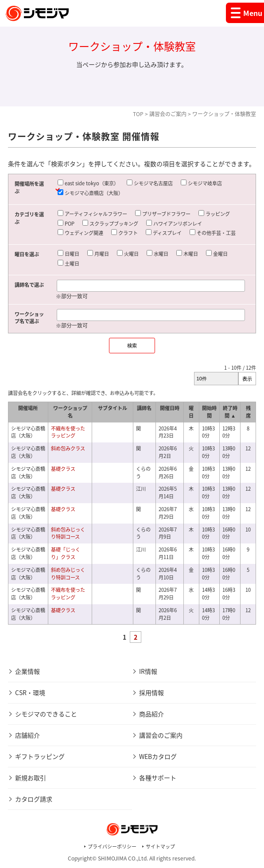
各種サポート (158, 778)
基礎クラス (63, 469)
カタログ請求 (34, 799)
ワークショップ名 (70, 412)
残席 (248, 412)
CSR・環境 (30, 692)
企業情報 (27, 671)
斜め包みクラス (68, 448)
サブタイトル (113, 408)
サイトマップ (160, 846)
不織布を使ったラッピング (68, 432)
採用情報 (151, 692)
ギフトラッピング (40, 756)
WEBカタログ (158, 756)
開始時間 (209, 412)
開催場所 (28, 408)
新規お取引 (31, 778)
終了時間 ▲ (230, 412)
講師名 (144, 408)
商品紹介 (151, 714)
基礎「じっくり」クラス (66, 553)
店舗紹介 (27, 735)
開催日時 (170, 408)
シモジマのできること (46, 714)
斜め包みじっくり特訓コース (68, 533)
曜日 (191, 412)
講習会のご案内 (168, 114)
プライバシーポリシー (112, 846)
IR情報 (148, 671)
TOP (138, 114)
